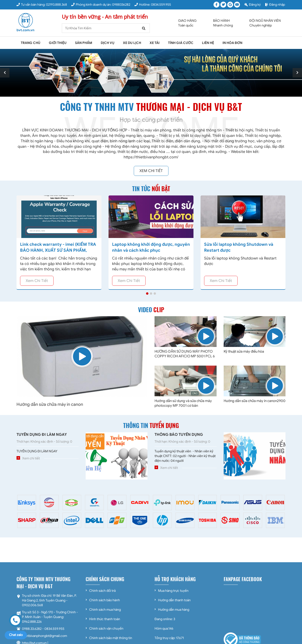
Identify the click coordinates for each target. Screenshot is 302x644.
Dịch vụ (108, 43)
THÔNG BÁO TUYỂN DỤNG (179, 435)
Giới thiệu (58, 43)
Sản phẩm (84, 43)
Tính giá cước (181, 43)
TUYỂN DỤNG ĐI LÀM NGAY (42, 435)
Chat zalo (16, 635)
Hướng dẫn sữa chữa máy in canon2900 (255, 401)
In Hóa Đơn (232, 43)
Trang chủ (31, 43)
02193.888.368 (57, 5)
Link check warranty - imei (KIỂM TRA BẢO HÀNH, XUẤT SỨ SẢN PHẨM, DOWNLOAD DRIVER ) (58, 250)
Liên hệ (208, 43)
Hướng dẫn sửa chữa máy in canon (50, 404)
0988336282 (121, 5)
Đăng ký (253, 5)
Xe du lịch (132, 43)
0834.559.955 (161, 5)
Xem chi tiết (151, 171)
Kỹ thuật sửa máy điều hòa (244, 351)
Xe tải (155, 43)
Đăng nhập (275, 5)
